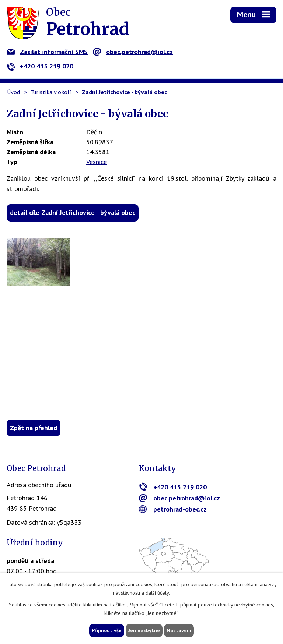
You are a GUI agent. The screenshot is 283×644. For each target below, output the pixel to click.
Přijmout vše (107, 630)
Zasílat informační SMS (47, 52)
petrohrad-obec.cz (173, 509)
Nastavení (179, 630)
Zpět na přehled (34, 428)
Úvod (13, 92)
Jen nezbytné (144, 630)
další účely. (158, 593)
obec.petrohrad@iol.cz (133, 52)
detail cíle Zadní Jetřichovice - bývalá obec (73, 213)
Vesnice (97, 162)
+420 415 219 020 (40, 66)
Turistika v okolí (51, 92)
